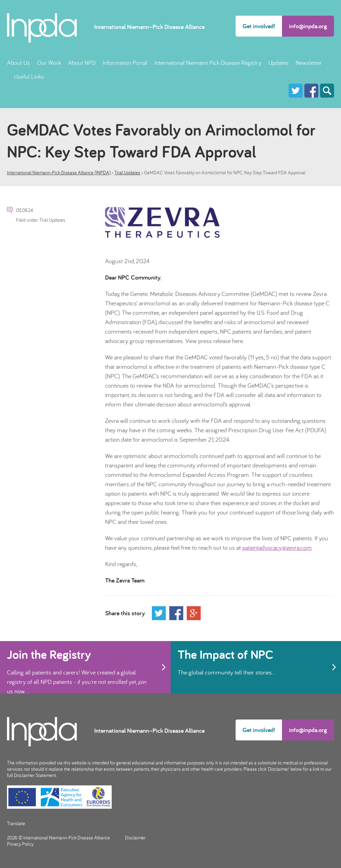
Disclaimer (135, 838)
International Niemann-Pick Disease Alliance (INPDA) (59, 173)
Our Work (49, 63)
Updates (279, 63)
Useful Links (29, 77)
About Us (18, 63)
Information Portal (125, 63)
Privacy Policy (20, 844)
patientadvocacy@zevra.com (277, 547)
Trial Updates (127, 173)
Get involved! (259, 26)
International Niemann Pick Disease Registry (208, 63)
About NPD (82, 63)
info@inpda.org (308, 26)
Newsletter (309, 63)
